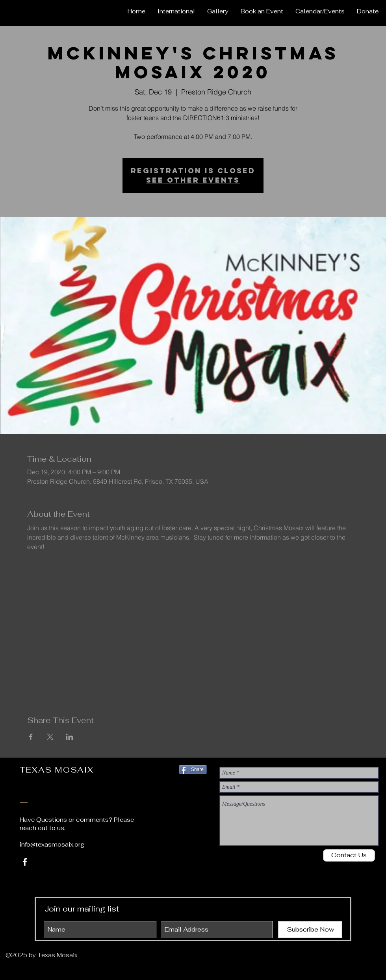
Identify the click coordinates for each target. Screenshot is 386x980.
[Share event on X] (50, 737)
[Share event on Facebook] (31, 737)
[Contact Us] (349, 855)
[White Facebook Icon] (25, 862)
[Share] (193, 769)
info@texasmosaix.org (52, 844)
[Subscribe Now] (310, 930)
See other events (193, 180)
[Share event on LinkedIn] (70, 737)
